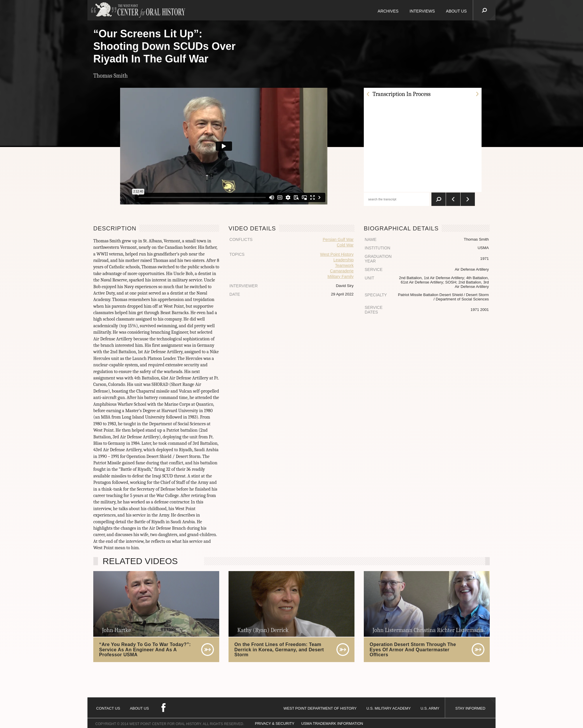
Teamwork (344, 265)
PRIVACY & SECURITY (275, 723)
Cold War (345, 245)
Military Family (341, 276)
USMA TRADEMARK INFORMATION (332, 723)
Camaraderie (342, 271)
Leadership (344, 260)
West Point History (337, 254)
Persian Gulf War (338, 239)
